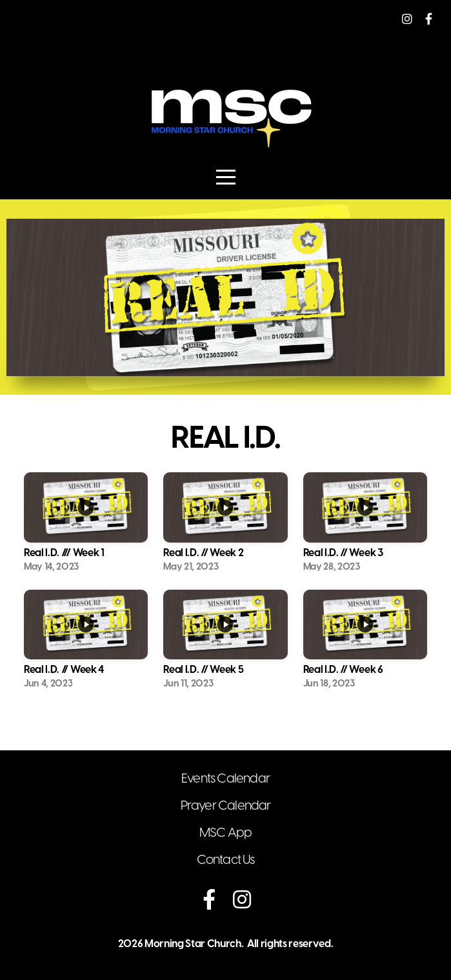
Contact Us (226, 860)
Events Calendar (225, 779)
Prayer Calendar (226, 806)
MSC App (225, 833)
